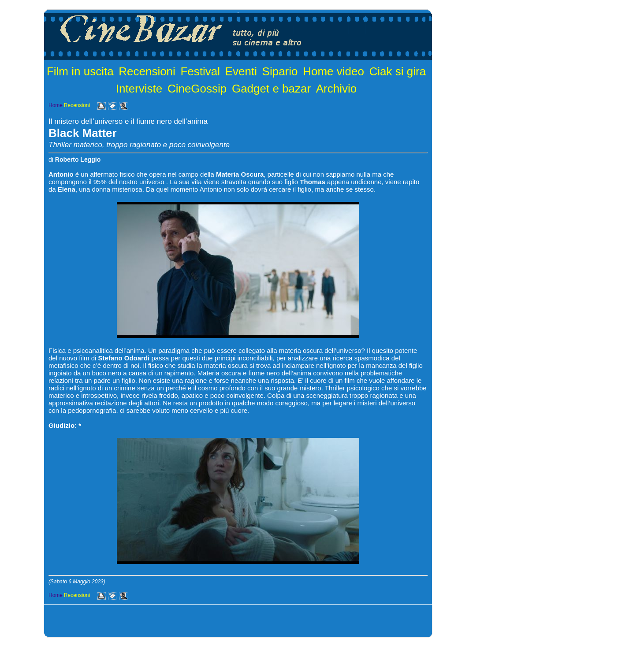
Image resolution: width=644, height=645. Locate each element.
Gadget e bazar (271, 89)
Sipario (280, 71)
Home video (333, 71)
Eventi (241, 71)
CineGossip (197, 89)
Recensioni (147, 71)
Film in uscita (80, 71)
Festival (200, 71)
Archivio (336, 89)
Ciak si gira (398, 71)
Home (56, 105)
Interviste (139, 89)
